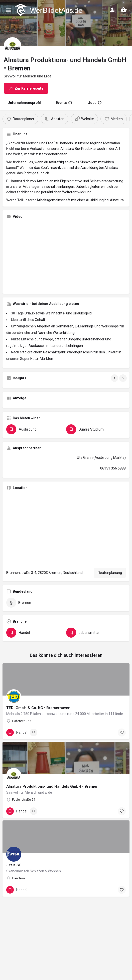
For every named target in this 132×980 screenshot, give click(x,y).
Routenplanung (110, 573)
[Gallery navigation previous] (115, 378)
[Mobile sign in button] (112, 10)
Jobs (95, 103)
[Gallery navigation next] (123, 378)
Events (64, 103)
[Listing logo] (13, 46)
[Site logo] (49, 10)
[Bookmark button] (122, 733)
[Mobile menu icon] (9, 10)
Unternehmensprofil (24, 103)
